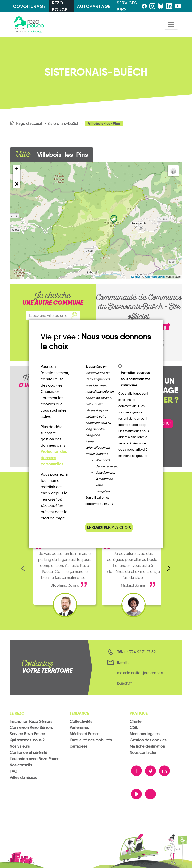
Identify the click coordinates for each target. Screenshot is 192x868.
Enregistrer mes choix (109, 527)
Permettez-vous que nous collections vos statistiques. (136, 379)
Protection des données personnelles (54, 458)
